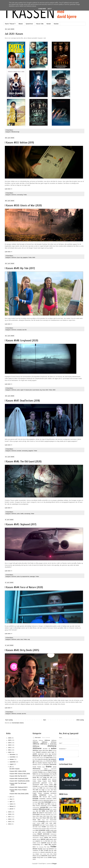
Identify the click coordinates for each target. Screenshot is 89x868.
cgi (49, 759)
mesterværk (43, 806)
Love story (41, 802)
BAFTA (46, 754)
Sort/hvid (54, 837)
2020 (10, 752)
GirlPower (54, 779)
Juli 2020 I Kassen (14, 34)
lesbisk (51, 800)
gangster (45, 779)
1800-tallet (35, 740)
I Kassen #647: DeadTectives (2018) (22, 401)
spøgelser (25, 258)
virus (51, 854)
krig (21, 258)
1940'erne (54, 740)
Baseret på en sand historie (32, 390)
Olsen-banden (49, 813)
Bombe (55, 758)
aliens (51, 750)
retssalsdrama (36, 829)
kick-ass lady (47, 797)
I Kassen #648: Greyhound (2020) (21, 341)
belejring (35, 758)
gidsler (50, 779)
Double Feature (37, 767)
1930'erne (47, 740)
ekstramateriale (36, 770)
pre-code (42, 825)
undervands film (49, 852)
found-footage (40, 776)
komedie (19, 451)
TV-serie (46, 850)
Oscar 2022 (37, 820)
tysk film (51, 850)
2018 (10, 814)
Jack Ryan (54, 790)
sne (50, 837)
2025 (10, 740)
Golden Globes (37, 781)
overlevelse (35, 822)
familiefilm (35, 772)
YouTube (45, 858)
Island (49, 790)
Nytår (55, 811)
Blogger (55, 864)
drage (44, 767)
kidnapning (54, 797)
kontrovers (49, 799)
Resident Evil (53, 827)
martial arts (54, 804)
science (44, 832)
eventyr (50, 770)
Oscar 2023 (45, 820)
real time (35, 827)
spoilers (51, 839)
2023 (10, 745)
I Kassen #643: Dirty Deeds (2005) (22, 650)
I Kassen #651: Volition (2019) (19, 143)
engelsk (42, 770)
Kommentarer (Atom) (18, 723)
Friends (55, 778)
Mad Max (35, 804)
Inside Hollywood (50, 788)
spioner (43, 839)
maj (11, 799)
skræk (55, 836)
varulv (41, 854)
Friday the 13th (48, 777)
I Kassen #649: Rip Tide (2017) (20, 268)
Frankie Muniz (53, 776)
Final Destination (45, 774)
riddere (48, 829)
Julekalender (43, 795)
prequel (52, 825)
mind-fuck (49, 806)
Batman (55, 756)
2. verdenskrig (52, 744)
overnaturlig (20, 195)
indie (41, 788)
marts (11, 804)
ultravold (43, 852)
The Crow (47, 847)
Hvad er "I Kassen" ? (10, 24)
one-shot (48, 815)
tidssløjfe (40, 849)
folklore (34, 776)
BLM (45, 758)
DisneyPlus (47, 765)
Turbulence (35, 850)
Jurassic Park (52, 795)
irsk (46, 790)
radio (55, 825)
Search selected (46, 738)
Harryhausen (36, 785)
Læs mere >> (8, 189)
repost (48, 827)
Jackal (34, 792)
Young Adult (40, 858)
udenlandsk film (36, 852)
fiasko (34, 774)
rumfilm (48, 830)
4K (49, 749)
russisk (52, 830)
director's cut (40, 765)
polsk (51, 823)
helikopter (46, 785)
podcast (39, 823)
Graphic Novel (47, 781)
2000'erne (14, 714)
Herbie (51, 785)
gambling (39, 779)
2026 (10, 738)
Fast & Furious (52, 772)
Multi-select (37, 738)
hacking (51, 783)
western (50, 856)
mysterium (36, 809)
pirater (34, 823)
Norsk (51, 811)
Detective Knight (47, 763)
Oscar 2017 (50, 816)
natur (51, 809)
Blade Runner (40, 758)
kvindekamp (41, 800)
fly (21, 577)
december (13, 754)
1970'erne (54, 742)
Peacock (54, 822)
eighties (46, 769)
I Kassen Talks (40, 24)
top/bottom (51, 849)
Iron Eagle (42, 790)
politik (47, 823)
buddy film (40, 759)
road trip (52, 829)
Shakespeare (53, 834)
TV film (41, 850)
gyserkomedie (36, 783)
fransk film (36, 777)
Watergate (39, 856)
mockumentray (36, 808)
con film (44, 761)
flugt (54, 774)
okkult (34, 813)
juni (11, 797)
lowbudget (32, 577)
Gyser (18, 258)
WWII (34, 258)
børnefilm (46, 759)
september (13, 762)
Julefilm (35, 795)
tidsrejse (35, 849)
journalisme (53, 793)
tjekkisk (44, 849)
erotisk (45, 770)
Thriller (25, 195)
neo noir (38, 811)
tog (47, 849)
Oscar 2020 (45, 390)
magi (46, 804)
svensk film (50, 843)
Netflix (22, 514)
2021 (10, 750)
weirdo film (44, 856)
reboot (40, 827)
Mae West (41, 804)
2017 (10, 817)
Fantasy (40, 772)
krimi (36, 800)
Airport (40, 751)
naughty (55, 809)
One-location (36, 814)
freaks (41, 778)
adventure (35, 750)
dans (51, 761)
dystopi (55, 767)
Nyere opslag (9, 720)
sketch (46, 836)
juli (11, 767)
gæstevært (44, 783)
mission (54, 806)
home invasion (41, 786)
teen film (24, 330)
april (11, 802)
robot (37, 830)
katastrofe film (26, 577)
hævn (46, 786)
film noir (38, 774)
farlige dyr (45, 772)
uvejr (29, 639)
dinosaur (35, 765)
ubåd (55, 850)
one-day (55, 813)
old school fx (40, 813)
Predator (47, 825)
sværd (55, 843)
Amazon (38, 752)
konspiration (42, 799)
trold (55, 849)
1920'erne (41, 740)
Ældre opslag (80, 720)
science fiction (51, 832)
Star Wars (48, 841)
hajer (55, 783)
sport (34, 841)
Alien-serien (45, 751)
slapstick (41, 837)
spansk (34, 839)
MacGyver (54, 802)
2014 (10, 824)
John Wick (49, 792)
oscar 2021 (53, 818)
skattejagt (42, 836)
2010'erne (14, 195)
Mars (49, 804)
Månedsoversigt (15, 132)
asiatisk (35, 754)
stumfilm (39, 843)
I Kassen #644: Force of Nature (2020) (24, 587)
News (47, 811)
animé (49, 752)
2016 (10, 819)
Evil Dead (54, 770)
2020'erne (14, 258)
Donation (56, 24)
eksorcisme (54, 769)
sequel (40, 834)
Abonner (21, 24)
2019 (10, 812)
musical (51, 808)
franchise (47, 776)
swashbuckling (36, 845)
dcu (36, 763)
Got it (50, 9)
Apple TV (23, 390)
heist (22, 639)
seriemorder (46, 834)
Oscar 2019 (39, 818)
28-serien (45, 749)
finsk (51, 774)
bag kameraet (53, 754)
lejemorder (46, 800)
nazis (34, 811)
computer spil (38, 761)
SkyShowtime (36, 837)
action (18, 390)
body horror (49, 758)
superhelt (44, 843)
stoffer (52, 841)
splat (47, 839)
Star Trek (43, 841)
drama (49, 767)
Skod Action (50, 836)
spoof (55, 839)
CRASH (48, 761)
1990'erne (44, 744)
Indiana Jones (36, 788)
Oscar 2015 (43, 816)
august (12, 764)
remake (44, 827)
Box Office (35, 759)
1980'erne (36, 744)
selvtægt (35, 834)
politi (43, 823)
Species (38, 839)
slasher (46, 837)
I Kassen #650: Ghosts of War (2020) (23, 205)
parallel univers (49, 822)
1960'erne (44, 742)
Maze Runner (36, 806)
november (13, 757)
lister (36, 802)
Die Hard (54, 763)
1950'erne (35, 742)
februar (12, 806)
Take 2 (42, 845)
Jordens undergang (43, 793)
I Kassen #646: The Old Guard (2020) (23, 461)
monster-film (44, 807)
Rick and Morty (43, 829)
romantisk (19, 330)
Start (44, 720)
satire (40, 832)
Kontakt (49, 24)
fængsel (34, 779)
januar (12, 809)
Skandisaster (36, 836)
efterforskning (36, 769)
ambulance (44, 752)
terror (34, 847)
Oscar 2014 (36, 816)
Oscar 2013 (54, 815)
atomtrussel (41, 754)
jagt (37, 792)
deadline (40, 763)
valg (34, 854)
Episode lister (29, 24)
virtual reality (46, 854)
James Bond (42, 791)
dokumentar (53, 764)
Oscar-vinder (53, 820)
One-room (43, 815)
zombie (50, 857)
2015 (10, 822)
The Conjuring (40, 847)
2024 (10, 743)
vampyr (37, 854)
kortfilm (55, 799)
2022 (10, 748)
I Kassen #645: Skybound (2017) (21, 524)
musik (55, 808)
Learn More (42, 9)
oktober (12, 759)
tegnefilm (54, 845)
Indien (44, 788)
